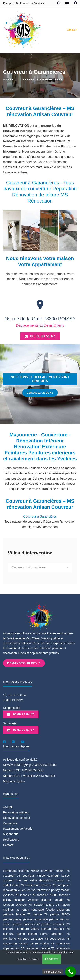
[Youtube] (23, 741)
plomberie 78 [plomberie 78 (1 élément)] (12, 938)
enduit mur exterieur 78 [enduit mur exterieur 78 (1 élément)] (40, 885)
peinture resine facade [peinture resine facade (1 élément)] (20, 933)
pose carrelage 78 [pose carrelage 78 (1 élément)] (35, 938)
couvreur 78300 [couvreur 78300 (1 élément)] (34, 875)
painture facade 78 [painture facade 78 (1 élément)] (17, 914)
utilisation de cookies (28, 959)
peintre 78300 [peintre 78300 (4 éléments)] (60, 914)
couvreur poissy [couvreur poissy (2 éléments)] (59, 875)
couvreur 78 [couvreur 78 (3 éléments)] (12, 875)
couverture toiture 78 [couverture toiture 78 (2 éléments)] (55, 870)
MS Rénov (10, 80)
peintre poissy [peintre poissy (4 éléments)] (12, 919)
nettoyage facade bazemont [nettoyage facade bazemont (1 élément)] (50, 909)
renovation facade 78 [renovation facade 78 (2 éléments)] (40, 948)
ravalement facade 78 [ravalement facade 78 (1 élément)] (18, 943)
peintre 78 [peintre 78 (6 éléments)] (40, 914)
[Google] (13, 741)
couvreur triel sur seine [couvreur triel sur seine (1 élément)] (20, 880)
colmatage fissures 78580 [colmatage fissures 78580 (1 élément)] (21, 870)
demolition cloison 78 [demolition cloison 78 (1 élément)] (55, 880)
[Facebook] (4, 741)
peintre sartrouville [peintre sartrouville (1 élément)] (35, 919)
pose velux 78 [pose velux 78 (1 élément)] (60, 938)
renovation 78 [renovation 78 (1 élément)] (45, 943)
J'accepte (52, 959)
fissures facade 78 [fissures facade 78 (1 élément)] (56, 899)
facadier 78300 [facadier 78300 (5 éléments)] (47, 894)
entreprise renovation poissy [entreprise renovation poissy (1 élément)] (41, 890)
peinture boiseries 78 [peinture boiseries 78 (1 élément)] (26, 924)
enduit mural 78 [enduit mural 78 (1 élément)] (13, 885)
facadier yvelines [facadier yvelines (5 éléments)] (26, 899)
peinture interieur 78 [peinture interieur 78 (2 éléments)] (55, 928)
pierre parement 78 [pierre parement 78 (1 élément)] (55, 933)
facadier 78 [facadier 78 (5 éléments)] (28, 894)
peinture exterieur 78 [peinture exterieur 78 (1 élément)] (56, 924)
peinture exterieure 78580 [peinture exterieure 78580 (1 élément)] (21, 928)
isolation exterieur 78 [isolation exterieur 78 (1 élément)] (17, 904)
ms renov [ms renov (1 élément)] (22, 909)
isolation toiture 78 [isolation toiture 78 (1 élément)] (46, 904)
